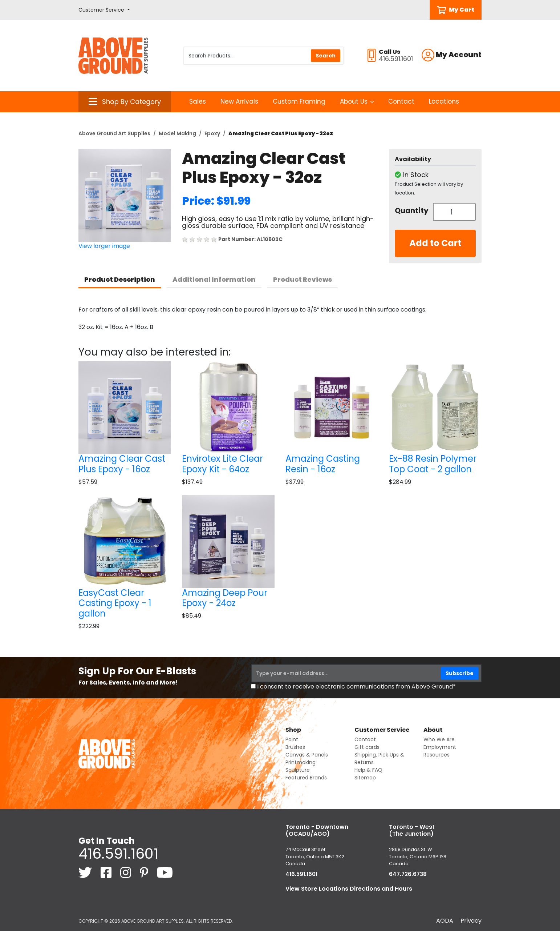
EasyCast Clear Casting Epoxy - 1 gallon (115, 603)
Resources (437, 755)
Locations (444, 101)
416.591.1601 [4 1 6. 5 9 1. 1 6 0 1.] (118, 854)
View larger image (104, 246)
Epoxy (212, 133)
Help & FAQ (368, 770)
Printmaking (301, 762)
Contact (401, 101)
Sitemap (365, 778)
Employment (440, 747)
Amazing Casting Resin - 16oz (323, 464)
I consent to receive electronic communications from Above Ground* (356, 687)
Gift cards (367, 747)
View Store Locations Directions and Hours (349, 889)
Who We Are (439, 739)
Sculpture (298, 770)
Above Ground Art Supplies (114, 133)
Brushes (295, 747)
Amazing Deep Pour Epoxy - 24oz (225, 598)
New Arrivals (239, 101)
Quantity (411, 210)
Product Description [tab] (120, 279)
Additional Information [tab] (214, 279)
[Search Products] (263, 56)
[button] (104, 10)
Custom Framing (299, 101)
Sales (198, 101)
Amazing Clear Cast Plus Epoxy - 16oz (122, 464)
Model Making (177, 133)
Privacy (471, 921)
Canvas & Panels (307, 755)
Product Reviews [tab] (303, 279)
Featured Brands (306, 778)
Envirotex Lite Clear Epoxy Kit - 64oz (222, 464)
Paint (292, 739)
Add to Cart (435, 243)
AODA (445, 921)
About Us (357, 101)
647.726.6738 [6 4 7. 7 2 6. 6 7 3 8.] (408, 874)
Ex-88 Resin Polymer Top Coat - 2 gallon (433, 464)
